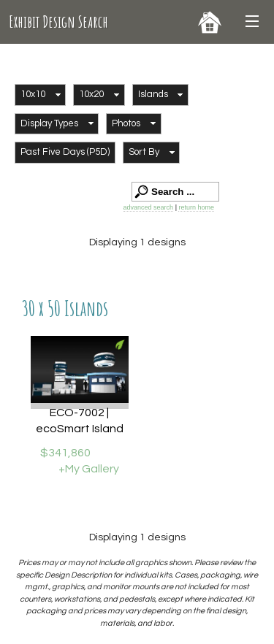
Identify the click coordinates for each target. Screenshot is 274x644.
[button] (40, 95)
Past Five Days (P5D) (65, 152)
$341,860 (65, 453)
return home (196, 207)
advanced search (149, 207)
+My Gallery (89, 469)
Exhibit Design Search (58, 22)
